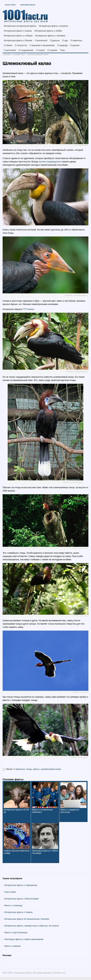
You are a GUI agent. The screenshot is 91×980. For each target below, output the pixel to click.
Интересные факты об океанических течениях (27, 919)
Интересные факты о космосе (54, 26)
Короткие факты (28, 5)
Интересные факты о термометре (21, 885)
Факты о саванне (13, 946)
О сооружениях (26, 50)
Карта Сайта (10, 5)
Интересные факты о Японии (18, 41)
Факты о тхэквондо (13, 906)
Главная (7, 55)
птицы (29, 769)
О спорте (40, 50)
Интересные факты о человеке (50, 36)
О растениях (10, 50)
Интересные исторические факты (20, 26)
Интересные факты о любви (48, 31)
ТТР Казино (28, 309)
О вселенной (41, 41)
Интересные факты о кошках (18, 31)
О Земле (8, 45)
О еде (65, 41)
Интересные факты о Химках (18, 912)
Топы (62, 50)
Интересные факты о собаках (18, 36)
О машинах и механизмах (42, 45)
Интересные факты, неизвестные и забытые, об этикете (32, 926)
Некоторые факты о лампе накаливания (24, 939)
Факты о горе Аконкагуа (16, 933)
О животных (76, 41)
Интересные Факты (23, 973)
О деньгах (55, 41)
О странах (52, 50)
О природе (62, 45)
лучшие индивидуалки (49, 162)
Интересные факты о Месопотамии (22, 899)
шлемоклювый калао (51, 769)
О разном (75, 45)
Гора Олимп (10, 892)
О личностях (21, 45)
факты (36, 769)
